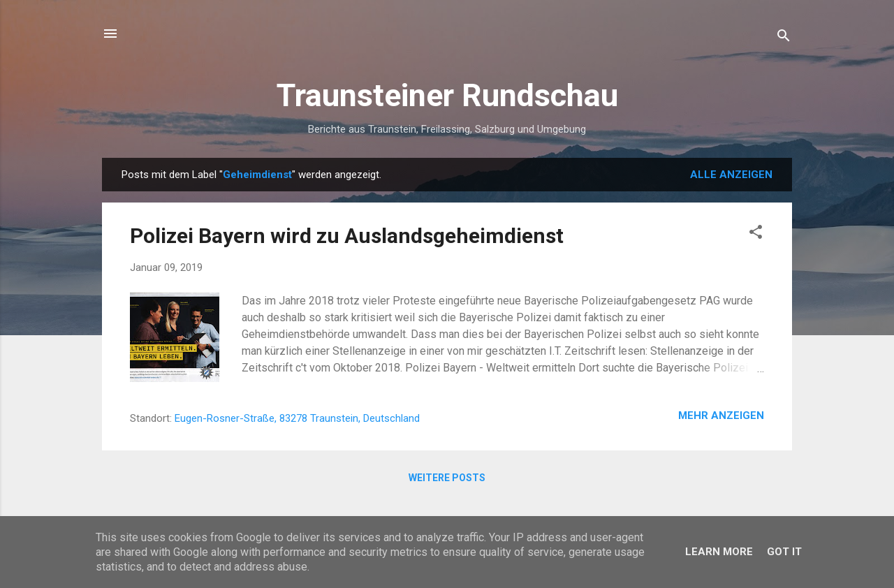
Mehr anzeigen (721, 416)
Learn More (719, 552)
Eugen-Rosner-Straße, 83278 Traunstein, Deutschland (297, 418)
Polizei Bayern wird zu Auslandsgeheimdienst (347, 236)
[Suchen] (784, 38)
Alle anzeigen (731, 175)
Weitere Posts (447, 478)
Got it (784, 552)
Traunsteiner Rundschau (447, 95)
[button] (756, 234)
